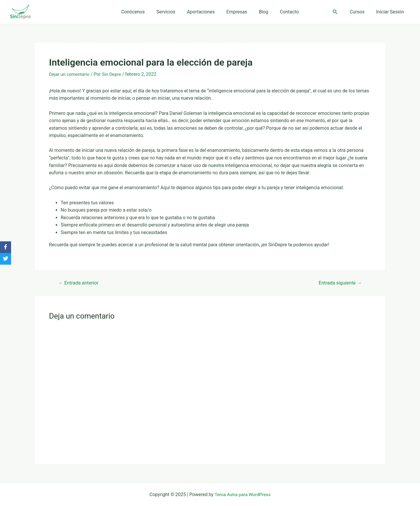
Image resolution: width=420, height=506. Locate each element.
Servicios (169, 12)
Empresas (236, 12)
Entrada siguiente (339, 283)
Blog (260, 12)
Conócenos (139, 12)
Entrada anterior (79, 283)
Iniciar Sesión (391, 12)
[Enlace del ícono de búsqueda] (340, 12)
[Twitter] (6, 259)
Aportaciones (202, 12)
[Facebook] (6, 247)
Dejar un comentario (70, 74)
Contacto (283, 12)
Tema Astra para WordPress (243, 494)
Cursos (360, 12)
